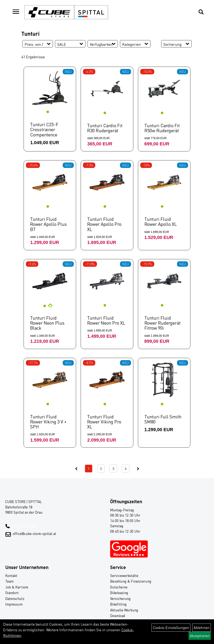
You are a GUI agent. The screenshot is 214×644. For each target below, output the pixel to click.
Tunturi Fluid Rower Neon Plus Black (47, 323)
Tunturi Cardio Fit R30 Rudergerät (105, 128)
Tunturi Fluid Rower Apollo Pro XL (104, 224)
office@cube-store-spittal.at (34, 534)
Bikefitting (118, 604)
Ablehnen (202, 627)
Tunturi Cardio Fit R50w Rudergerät (162, 128)
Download (118, 616)
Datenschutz (15, 599)
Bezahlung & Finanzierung (131, 581)
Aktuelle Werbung (124, 610)
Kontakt (11, 576)
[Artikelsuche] (201, 12)
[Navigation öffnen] (16, 12)
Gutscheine (119, 587)
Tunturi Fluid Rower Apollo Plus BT (48, 224)
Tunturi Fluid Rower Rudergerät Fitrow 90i (162, 323)
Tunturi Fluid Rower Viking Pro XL (104, 422)
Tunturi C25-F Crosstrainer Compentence (44, 129)
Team (9, 581)
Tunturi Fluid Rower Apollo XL (161, 222)
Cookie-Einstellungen (171, 627)
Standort (12, 593)
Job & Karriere (17, 587)
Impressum (14, 604)
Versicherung (120, 599)
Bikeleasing (119, 593)
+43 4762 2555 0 (24, 526)
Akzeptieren (200, 636)
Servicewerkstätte (124, 576)
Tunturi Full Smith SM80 (163, 419)
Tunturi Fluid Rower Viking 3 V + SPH (48, 422)
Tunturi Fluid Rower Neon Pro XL (106, 320)
